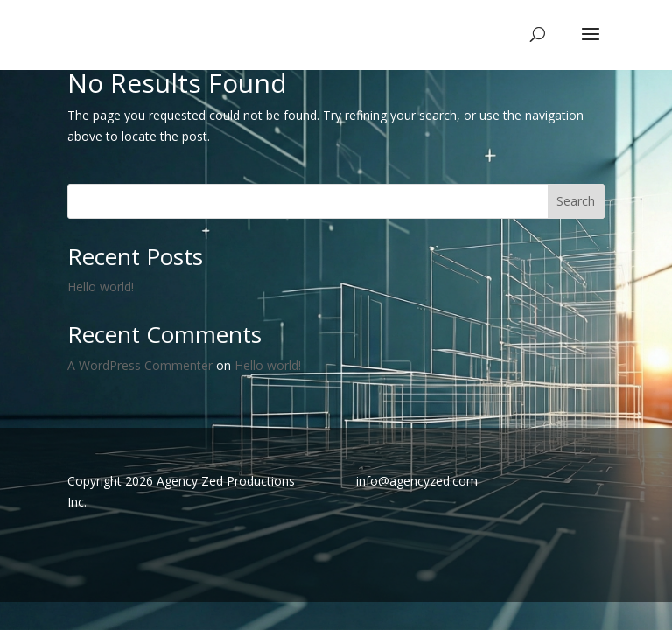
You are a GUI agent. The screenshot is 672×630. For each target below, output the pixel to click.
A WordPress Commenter (140, 365)
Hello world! (101, 287)
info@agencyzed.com (417, 481)
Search (576, 201)
